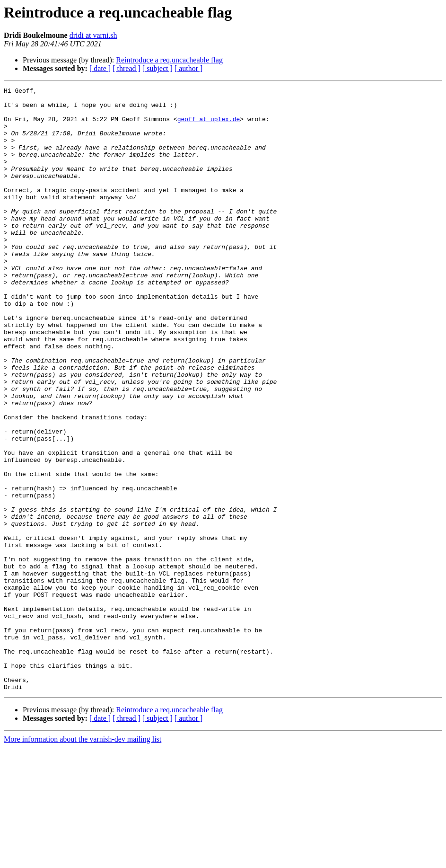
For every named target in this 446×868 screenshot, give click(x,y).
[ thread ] (127, 68)
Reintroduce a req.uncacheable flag (169, 60)
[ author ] (189, 68)
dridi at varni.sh (93, 35)
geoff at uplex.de (209, 126)
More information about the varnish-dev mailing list (83, 860)
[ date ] (100, 68)
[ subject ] (157, 68)
